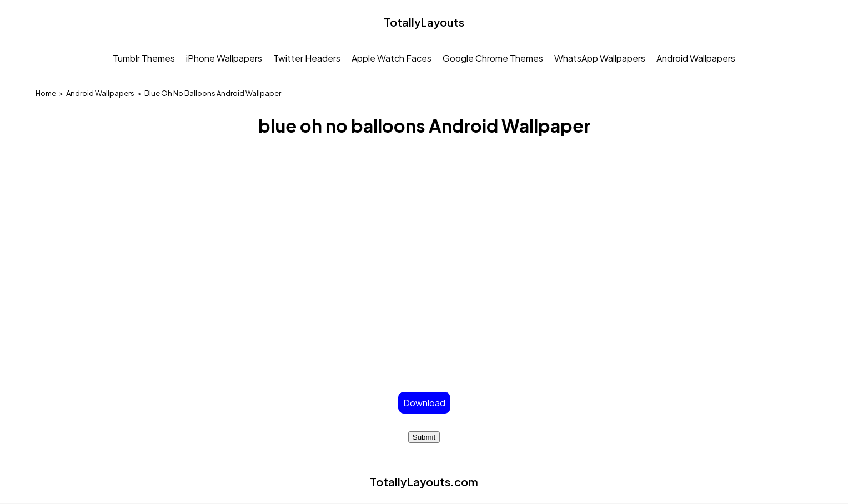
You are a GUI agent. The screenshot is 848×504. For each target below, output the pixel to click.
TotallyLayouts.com (424, 482)
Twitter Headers (307, 58)
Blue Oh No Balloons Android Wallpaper (213, 93)
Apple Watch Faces (392, 58)
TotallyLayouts (424, 22)
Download (424, 403)
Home (46, 93)
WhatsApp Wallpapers (600, 58)
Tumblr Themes (144, 58)
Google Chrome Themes (493, 58)
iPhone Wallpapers (224, 58)
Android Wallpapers (696, 58)
